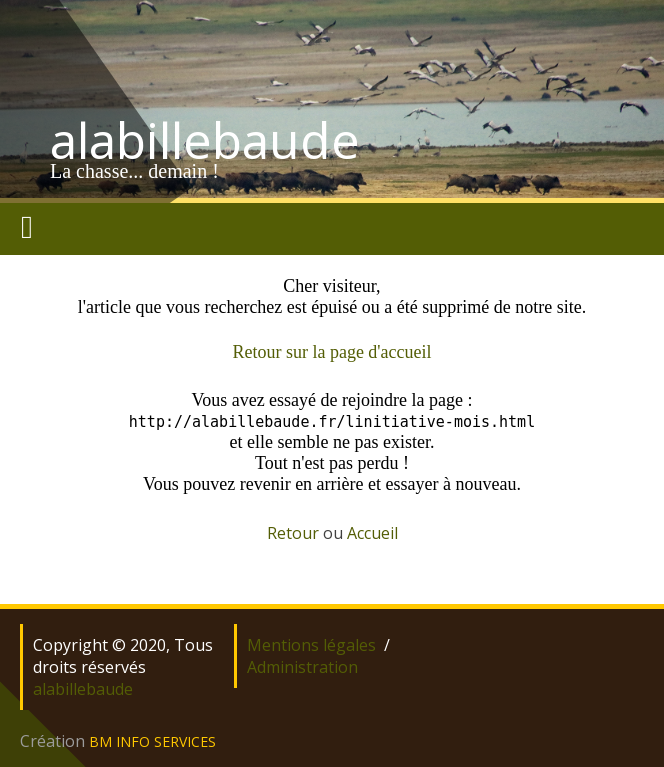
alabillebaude (205, 140)
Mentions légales (311, 645)
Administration (302, 667)
